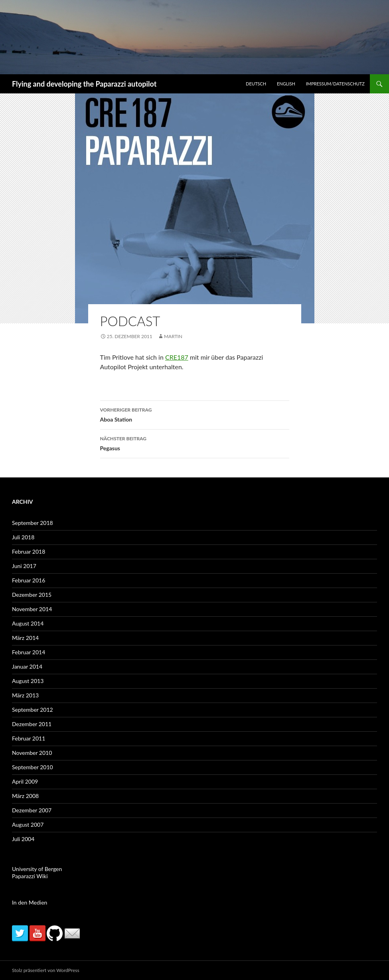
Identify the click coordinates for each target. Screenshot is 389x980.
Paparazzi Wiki (30, 876)
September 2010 (33, 767)
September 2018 (33, 523)
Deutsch (256, 84)
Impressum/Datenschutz (335, 84)
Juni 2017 (24, 566)
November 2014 (32, 609)
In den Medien (30, 902)
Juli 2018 (23, 537)
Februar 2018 (29, 551)
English (286, 84)
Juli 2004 (23, 839)
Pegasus (195, 443)
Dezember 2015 (32, 595)
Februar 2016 (29, 580)
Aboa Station (195, 414)
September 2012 (33, 710)
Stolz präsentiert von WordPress (46, 970)
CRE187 (177, 357)
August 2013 (28, 681)
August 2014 (28, 623)
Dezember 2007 (32, 810)
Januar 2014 (27, 666)
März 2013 (25, 695)
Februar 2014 (29, 652)
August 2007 (28, 825)
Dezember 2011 (32, 724)
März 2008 (25, 796)
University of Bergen (37, 869)
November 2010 (32, 753)
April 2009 (25, 781)
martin (173, 336)
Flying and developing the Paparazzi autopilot (84, 84)
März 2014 (25, 638)
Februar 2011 (29, 738)
